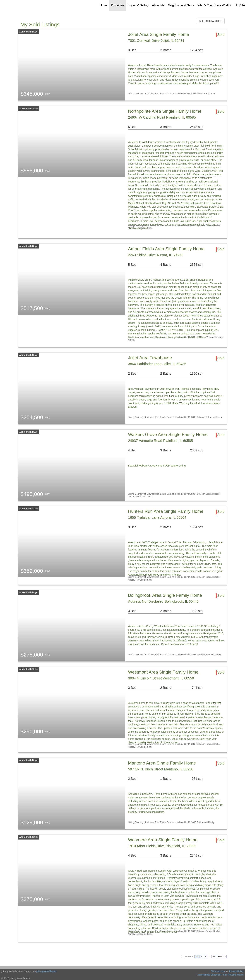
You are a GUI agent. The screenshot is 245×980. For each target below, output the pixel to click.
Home (104, 5)
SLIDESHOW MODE (211, 21)
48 (214, 956)
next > (222, 956)
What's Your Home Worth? (214, 5)
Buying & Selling (138, 5)
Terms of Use (218, 971)
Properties (118, 5)
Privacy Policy (236, 971)
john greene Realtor (47, 971)
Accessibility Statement (209, 975)
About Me (158, 5)
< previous (188, 956)
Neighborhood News (181, 5)
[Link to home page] (11, 5)
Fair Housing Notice (233, 975)
